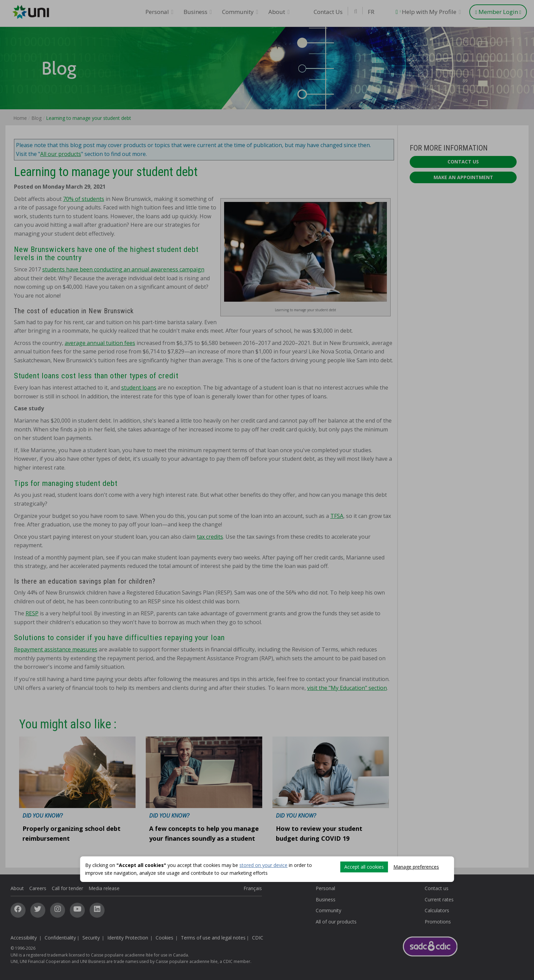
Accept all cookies (364, 867)
